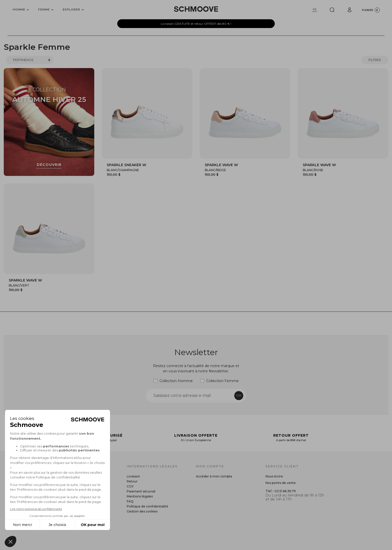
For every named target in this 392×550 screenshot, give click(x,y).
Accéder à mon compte (214, 476)
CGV (130, 486)
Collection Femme (222, 381)
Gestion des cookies (142, 511)
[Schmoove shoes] (196, 9)
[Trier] (30, 60)
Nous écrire (274, 476)
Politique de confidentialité (147, 506)
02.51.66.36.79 (285, 491)
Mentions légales (140, 496)
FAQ (130, 501)
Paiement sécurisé (141, 491)
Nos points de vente (281, 483)
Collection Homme (176, 381)
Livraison (133, 476)
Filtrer (375, 60)
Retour (132, 481)
